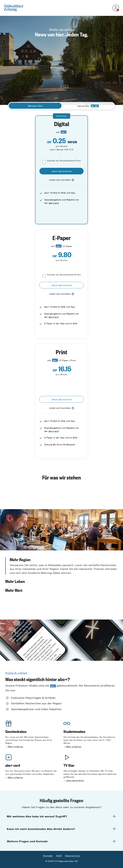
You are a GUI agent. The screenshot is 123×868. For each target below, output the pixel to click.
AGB (59, 856)
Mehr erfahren (15, 746)
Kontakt (48, 856)
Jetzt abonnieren (75, 780)
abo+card (54, 203)
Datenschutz (73, 856)
